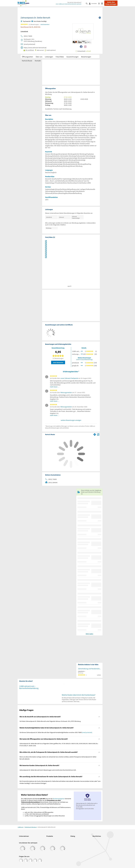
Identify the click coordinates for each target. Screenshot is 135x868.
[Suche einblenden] (87, 3)
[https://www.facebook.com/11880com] (21, 860)
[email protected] (87, 732)
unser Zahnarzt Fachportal (69, 378)
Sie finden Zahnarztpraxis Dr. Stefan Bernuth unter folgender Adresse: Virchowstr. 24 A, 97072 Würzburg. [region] (50, 721)
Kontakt (38, 61)
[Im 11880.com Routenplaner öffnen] (95, 434)
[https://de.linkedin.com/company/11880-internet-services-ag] (35, 860)
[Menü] (103, 3)
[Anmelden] (94, 3)
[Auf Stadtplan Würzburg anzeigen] (98, 434)
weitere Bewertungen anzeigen (71, 420)
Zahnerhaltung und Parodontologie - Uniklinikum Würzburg (89, 669)
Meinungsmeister (66, 392)
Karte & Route (27, 61)
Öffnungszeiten (27, 57)
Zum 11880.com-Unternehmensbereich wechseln (69, 4)
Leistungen (49, 57)
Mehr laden (89, 634)
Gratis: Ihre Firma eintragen (111, 3)
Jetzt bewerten (58, 362)
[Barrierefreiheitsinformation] (100, 3)
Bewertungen (86, 57)
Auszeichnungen (72, 57)
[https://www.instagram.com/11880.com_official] (26, 860)
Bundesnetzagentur (59, 799)
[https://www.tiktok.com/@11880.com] (30, 860)
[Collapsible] (99, 717)
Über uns (39, 57)
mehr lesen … (55, 387)
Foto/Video (60, 57)
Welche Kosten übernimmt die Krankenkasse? (79, 695)
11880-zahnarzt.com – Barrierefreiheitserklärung (29, 687)
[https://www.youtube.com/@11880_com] (40, 860)
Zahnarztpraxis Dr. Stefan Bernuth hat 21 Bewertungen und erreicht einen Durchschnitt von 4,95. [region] (48, 770)
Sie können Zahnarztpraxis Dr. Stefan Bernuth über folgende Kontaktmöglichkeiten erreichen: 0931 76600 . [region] (56, 732)
